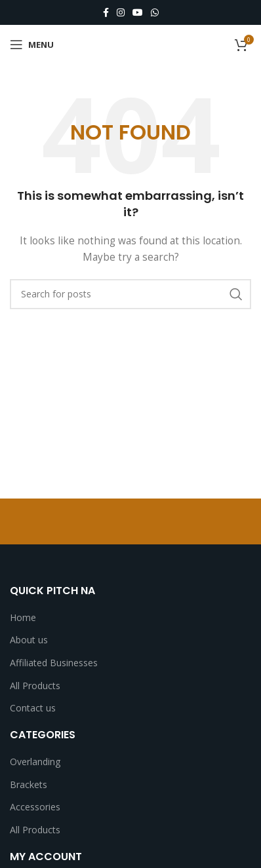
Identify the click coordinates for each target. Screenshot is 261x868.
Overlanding (35, 762)
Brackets (29, 784)
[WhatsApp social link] (155, 13)
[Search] (130, 294)
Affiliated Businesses (54, 663)
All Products (35, 686)
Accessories (35, 807)
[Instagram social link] (121, 13)
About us (29, 640)
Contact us (33, 708)
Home (23, 617)
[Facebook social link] (106, 13)
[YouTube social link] (138, 13)
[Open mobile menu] (32, 45)
